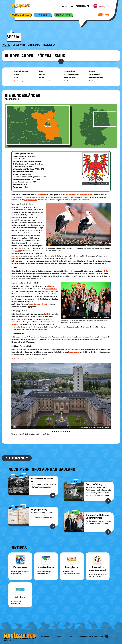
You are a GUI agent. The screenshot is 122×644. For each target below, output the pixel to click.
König (106, 271)
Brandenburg (18, 81)
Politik (6, 45)
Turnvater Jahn (73, 352)
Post (104, 15)
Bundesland (70, 195)
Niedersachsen (69, 71)
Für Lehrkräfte (80, 6)
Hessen (41, 78)
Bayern (16, 74)
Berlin (16, 78)
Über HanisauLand (47, 637)
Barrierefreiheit (87, 637)
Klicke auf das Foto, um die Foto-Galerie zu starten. (30, 359)
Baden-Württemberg (21, 71)
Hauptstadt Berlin (31, 200)
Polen (86, 197)
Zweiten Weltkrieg (52, 289)
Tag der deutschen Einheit (38, 304)
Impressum (61, 637)
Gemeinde (15, 259)
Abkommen (44, 291)
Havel (20, 235)
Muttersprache (17, 324)
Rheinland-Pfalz (70, 78)
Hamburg (42, 74)
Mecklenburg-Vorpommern (48, 81)
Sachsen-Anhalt (95, 74)
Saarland (67, 81)
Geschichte (19, 45)
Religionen (49, 45)
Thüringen (93, 81)
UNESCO (18, 251)
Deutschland (41, 195)
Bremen (42, 71)
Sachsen (92, 71)
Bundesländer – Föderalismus (35, 56)
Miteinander (34, 45)
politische (50, 286)
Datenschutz (72, 637)
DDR (23, 299)
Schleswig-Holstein (96, 78)
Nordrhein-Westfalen (72, 74)
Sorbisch (47, 314)
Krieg (17, 299)
